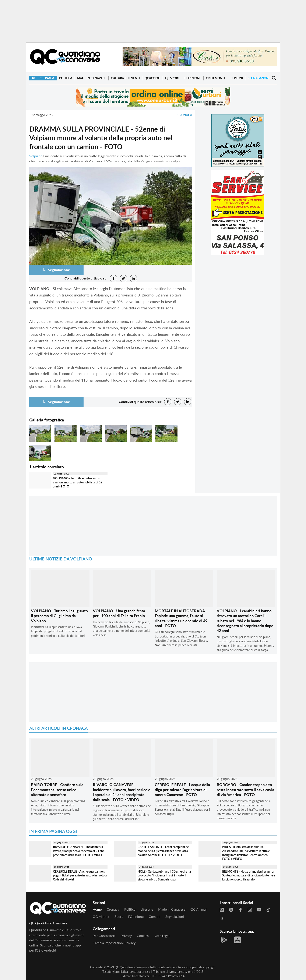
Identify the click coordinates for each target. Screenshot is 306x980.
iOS (38, 950)
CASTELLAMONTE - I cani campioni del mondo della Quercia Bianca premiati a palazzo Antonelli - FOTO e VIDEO (163, 851)
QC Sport (172, 78)
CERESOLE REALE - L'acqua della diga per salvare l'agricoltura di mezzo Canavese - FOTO (182, 790)
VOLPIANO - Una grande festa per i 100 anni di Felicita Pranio (119, 613)
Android (50, 950)
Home (97, 909)
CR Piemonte (216, 78)
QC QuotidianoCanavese (131, 967)
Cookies (143, 936)
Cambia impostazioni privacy (114, 943)
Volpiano (36, 156)
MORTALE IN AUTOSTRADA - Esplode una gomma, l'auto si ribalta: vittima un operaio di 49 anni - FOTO (181, 618)
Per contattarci (104, 936)
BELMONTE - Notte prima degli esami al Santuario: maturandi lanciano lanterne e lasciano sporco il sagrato (249, 875)
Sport (119, 916)
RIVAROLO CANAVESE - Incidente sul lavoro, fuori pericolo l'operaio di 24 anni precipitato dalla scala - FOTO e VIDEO (122, 792)
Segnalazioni (258, 78)
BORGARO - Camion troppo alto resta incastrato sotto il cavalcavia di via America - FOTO (245, 790)
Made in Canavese (92, 78)
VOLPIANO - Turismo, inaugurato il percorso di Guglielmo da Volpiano (59, 616)
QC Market (101, 916)
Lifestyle (147, 909)
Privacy (126, 936)
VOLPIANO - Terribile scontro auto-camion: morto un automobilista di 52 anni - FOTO (78, 482)
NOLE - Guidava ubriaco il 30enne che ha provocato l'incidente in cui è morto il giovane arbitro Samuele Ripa (164, 875)
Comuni (237, 78)
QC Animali (199, 909)
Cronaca (47, 78)
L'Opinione (193, 78)
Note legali (162, 936)
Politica (66, 78)
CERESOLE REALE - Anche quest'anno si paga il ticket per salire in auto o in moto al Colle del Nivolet (80, 875)
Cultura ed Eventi (125, 78)
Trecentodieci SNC (144, 976)
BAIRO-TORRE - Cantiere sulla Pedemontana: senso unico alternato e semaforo (57, 790)
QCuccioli (152, 78)
